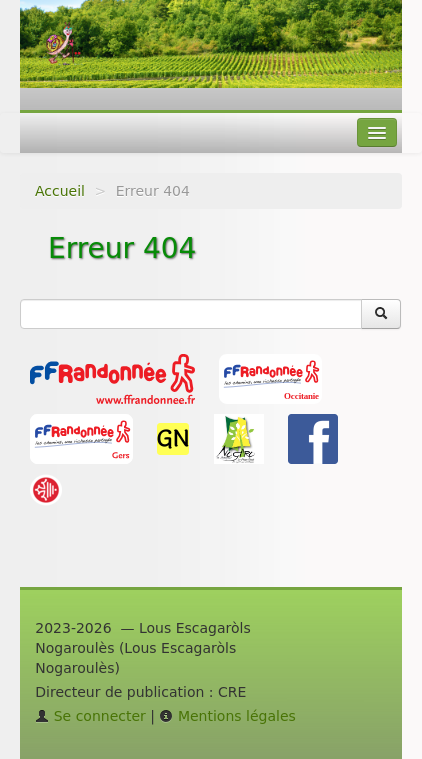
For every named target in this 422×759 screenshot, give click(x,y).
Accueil (60, 191)
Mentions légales (227, 716)
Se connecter (90, 716)
